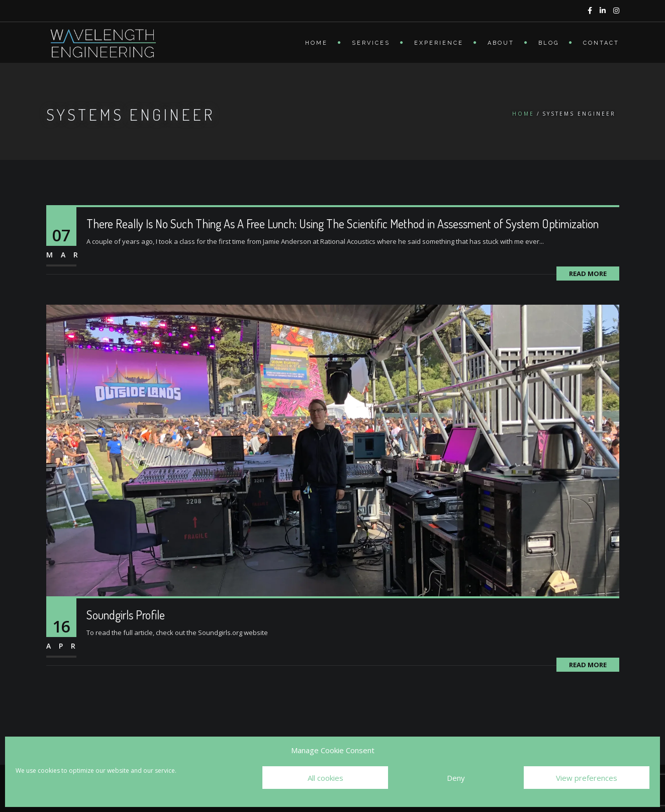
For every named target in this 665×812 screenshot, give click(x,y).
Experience (439, 43)
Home (316, 43)
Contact (601, 43)
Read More (588, 274)
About (501, 43)
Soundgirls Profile (126, 615)
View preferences (587, 778)
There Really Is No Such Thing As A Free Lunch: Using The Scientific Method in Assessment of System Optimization (343, 223)
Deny (456, 778)
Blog (549, 43)
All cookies (325, 778)
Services (371, 43)
